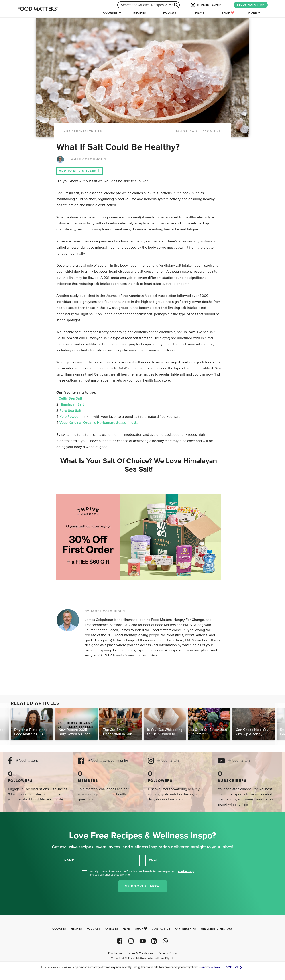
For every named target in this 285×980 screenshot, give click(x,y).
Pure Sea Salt (70, 411)
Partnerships (185, 929)
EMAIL (154, 860)
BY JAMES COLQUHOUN (105, 611)
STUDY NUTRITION (251, 5)
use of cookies (210, 967)
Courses (110, 13)
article (71, 132)
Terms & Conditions (140, 953)
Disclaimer (115, 953)
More (252, 13)
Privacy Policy (168, 953)
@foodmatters (27, 761)
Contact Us (161, 929)
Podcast (171, 13)
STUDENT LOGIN (206, 5)
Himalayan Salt (72, 404)
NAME (69, 860)
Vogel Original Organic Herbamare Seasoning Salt (100, 423)
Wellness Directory (217, 929)
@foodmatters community (108, 761)
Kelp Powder (70, 417)
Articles (111, 929)
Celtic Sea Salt (70, 398)
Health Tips (91, 132)
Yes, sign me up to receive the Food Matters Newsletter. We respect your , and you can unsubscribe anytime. (142, 873)
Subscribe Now (143, 886)
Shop (228, 13)
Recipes (140, 13)
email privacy (186, 871)
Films (200, 13)
